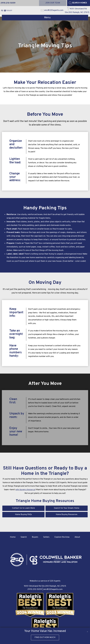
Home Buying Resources (67, 515)
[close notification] (87, 630)
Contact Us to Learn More (23, 508)
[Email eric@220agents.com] (52, 10)
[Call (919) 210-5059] (8, 3)
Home (13, 537)
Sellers (46, 537)
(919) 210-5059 (35, 590)
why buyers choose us (25, 490)
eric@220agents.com (53, 590)
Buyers (35, 537)
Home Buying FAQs (23, 515)
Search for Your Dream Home (67, 508)
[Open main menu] (45, 18)
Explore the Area (62, 537)
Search (24, 537)
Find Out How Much (45, 637)
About (77, 537)
